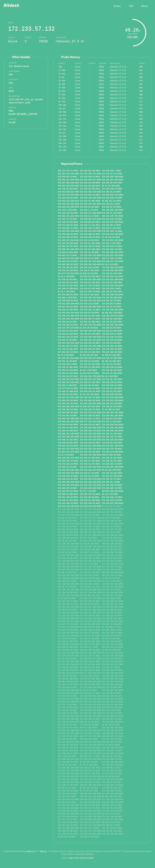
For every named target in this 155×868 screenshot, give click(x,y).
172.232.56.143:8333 (112, 319)
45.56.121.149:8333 (111, 470)
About (144, 6)
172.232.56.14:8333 (89, 476)
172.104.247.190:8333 (112, 503)
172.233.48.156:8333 (68, 443)
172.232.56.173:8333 (90, 364)
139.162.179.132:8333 (91, 412)
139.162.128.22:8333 (90, 246)
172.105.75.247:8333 (68, 440)
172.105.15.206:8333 (90, 322)
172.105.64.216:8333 (90, 249)
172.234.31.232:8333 (68, 310)
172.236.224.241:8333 (91, 427)
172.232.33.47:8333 (111, 479)
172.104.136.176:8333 (91, 431)
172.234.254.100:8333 (112, 467)
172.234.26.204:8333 (68, 270)
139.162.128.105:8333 (91, 403)
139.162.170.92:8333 (68, 446)
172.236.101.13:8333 (68, 409)
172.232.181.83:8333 (112, 249)
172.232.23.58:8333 (111, 343)
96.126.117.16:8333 (111, 201)
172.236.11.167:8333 (112, 458)
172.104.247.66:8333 (68, 403)
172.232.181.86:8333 (112, 349)
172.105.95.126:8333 (90, 382)
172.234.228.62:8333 (68, 301)
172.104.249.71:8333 (90, 228)
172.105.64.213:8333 (68, 252)
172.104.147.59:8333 (68, 352)
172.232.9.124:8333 (111, 421)
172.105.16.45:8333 (89, 252)
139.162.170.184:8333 (68, 397)
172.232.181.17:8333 (90, 319)
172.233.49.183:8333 (112, 183)
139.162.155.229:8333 (68, 421)
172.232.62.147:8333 (90, 288)
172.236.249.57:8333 (112, 246)
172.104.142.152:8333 (91, 301)
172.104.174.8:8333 (67, 488)
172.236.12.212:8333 (68, 373)
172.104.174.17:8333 (112, 334)
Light (71, 858)
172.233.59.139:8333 (68, 370)
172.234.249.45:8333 (90, 443)
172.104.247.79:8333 (68, 461)
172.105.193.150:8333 (68, 379)
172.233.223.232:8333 (112, 400)
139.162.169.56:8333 (68, 337)
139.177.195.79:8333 (90, 291)
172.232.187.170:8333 (68, 485)
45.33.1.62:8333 (66, 455)
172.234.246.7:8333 (111, 171)
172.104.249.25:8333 (112, 337)
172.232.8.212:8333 (89, 294)
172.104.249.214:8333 (91, 440)
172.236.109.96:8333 (112, 485)
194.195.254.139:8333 (112, 234)
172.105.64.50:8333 (89, 313)
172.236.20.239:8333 (68, 222)
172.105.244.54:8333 (90, 503)
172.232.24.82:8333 (89, 207)
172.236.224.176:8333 (91, 479)
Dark (77, 858)
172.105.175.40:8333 (68, 491)
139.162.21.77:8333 (67, 255)
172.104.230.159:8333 (68, 452)
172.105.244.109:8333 (112, 310)
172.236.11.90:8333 (67, 340)
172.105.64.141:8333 (68, 424)
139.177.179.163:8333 (91, 421)
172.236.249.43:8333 (112, 219)
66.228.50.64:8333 (89, 273)
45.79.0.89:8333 (66, 355)
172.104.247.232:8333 (68, 382)
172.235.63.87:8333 (89, 258)
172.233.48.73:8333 (67, 415)
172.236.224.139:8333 (91, 434)
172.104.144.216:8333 (91, 325)
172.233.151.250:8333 (112, 255)
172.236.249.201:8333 (112, 397)
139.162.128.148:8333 (68, 304)
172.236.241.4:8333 (111, 288)
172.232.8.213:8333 (89, 270)
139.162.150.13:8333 (68, 237)
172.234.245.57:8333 (68, 503)
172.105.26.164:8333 (90, 243)
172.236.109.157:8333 (91, 180)
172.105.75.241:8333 (112, 434)
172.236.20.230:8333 (90, 183)
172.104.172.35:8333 (68, 479)
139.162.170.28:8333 (90, 452)
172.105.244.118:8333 (68, 319)
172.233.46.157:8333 (112, 370)
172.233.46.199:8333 (68, 394)
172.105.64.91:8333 (111, 328)
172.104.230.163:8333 (91, 340)
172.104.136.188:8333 (68, 418)
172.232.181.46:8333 (90, 195)
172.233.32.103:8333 (112, 273)
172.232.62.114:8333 (112, 331)
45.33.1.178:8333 (66, 276)
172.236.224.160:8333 (91, 437)
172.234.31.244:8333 (112, 373)
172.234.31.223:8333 (112, 213)
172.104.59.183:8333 (90, 461)
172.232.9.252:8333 (111, 243)
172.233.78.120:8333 (68, 243)
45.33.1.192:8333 (88, 370)
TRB (131, 6)
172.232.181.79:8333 (90, 310)
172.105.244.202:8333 (68, 406)
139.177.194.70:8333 (112, 258)
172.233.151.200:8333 (112, 279)
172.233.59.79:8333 (111, 301)
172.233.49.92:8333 (89, 361)
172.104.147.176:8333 (112, 261)
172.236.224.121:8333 (112, 267)
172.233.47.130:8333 (112, 476)
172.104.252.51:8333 (90, 391)
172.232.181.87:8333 (90, 349)
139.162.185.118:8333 (91, 482)
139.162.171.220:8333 (91, 213)
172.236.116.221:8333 (112, 276)
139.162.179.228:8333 (112, 222)
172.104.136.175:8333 (91, 376)
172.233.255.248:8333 (112, 446)
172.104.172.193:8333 (91, 331)
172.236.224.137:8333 (91, 470)
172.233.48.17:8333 (111, 225)
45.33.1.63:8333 (110, 264)
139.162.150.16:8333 (68, 264)
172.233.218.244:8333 (68, 313)
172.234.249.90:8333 (112, 394)
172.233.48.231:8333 (90, 189)
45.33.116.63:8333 (111, 237)
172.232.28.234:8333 (112, 443)
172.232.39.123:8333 (90, 282)
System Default (87, 858)
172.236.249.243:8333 (91, 231)
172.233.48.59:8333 (89, 385)
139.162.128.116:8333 (68, 192)
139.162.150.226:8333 (91, 467)
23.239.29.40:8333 (89, 328)
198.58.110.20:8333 (111, 455)
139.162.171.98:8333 (112, 403)
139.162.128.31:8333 (90, 415)
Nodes (117, 6)
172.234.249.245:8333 (112, 270)
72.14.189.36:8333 (111, 409)
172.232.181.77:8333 (68, 228)
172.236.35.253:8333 (112, 406)
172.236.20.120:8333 (90, 186)
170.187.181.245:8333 (112, 491)
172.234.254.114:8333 (112, 424)
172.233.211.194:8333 (112, 210)
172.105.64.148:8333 (68, 431)
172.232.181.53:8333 (112, 385)
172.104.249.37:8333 (90, 409)
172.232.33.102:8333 (112, 358)
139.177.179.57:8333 (68, 171)
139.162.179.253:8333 (68, 449)
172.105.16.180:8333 (68, 494)
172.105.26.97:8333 (111, 192)
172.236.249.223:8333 (68, 482)
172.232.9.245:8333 (67, 210)
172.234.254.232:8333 (112, 180)
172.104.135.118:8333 (68, 201)
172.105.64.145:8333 (68, 427)
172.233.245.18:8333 (90, 400)
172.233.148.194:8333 (112, 294)
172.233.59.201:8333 (90, 201)
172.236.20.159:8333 (90, 316)
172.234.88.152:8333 (90, 222)
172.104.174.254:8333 (68, 240)
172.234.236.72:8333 (112, 497)
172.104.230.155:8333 (91, 219)
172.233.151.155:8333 (112, 415)
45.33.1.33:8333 (88, 491)
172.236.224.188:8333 (68, 207)
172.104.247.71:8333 (112, 437)
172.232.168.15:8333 (68, 294)
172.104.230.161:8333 (68, 343)
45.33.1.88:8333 (110, 376)
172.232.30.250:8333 (68, 189)
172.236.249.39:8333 (90, 343)
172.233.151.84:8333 (68, 198)
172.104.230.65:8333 (112, 367)
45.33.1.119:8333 (66, 291)
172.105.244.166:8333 (91, 264)
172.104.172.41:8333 (90, 424)
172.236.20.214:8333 (112, 473)
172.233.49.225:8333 (90, 352)
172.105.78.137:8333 (112, 461)
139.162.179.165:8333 (68, 195)
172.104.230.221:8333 (91, 204)
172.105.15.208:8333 (68, 391)
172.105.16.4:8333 (111, 482)
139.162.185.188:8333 (112, 177)
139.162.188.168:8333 (91, 307)
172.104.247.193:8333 (91, 261)
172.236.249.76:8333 (90, 177)
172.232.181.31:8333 (68, 325)
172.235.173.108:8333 (68, 316)
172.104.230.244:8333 (68, 437)
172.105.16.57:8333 (89, 216)
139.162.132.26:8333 (68, 307)
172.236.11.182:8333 (68, 367)
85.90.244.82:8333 (89, 355)
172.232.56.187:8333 (112, 379)
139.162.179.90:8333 (112, 449)
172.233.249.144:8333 (68, 358)
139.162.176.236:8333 (91, 346)
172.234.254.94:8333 (112, 346)
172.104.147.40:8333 (68, 400)
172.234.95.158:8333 (90, 500)
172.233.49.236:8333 (112, 322)
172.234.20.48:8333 (67, 361)
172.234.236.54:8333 (68, 234)
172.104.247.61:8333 (90, 397)
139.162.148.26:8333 (90, 237)
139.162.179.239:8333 (68, 180)
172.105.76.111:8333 (90, 225)
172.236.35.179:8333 (90, 334)
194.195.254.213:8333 (91, 446)
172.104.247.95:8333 (68, 246)
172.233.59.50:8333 (111, 307)
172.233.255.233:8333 (68, 231)
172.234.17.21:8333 (89, 473)
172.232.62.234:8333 (68, 331)
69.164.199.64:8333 (89, 373)
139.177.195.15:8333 (68, 225)
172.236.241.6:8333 (67, 364)
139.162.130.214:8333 (68, 473)
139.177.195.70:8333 (90, 285)
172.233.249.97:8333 (68, 346)
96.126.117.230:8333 (112, 313)
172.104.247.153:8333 (112, 325)
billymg (30, 851)
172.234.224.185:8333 (68, 470)
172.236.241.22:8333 (68, 282)
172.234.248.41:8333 (90, 234)
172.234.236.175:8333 (112, 427)
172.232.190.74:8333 (112, 198)
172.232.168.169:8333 (112, 252)
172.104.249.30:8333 (68, 412)
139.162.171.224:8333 (68, 216)
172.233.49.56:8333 (67, 322)
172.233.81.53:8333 (111, 304)
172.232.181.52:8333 (112, 488)
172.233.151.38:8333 (112, 340)
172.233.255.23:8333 (68, 464)
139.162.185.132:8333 (91, 192)
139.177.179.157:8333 (68, 273)
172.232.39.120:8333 (112, 282)
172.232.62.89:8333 (111, 364)
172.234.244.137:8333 (68, 458)
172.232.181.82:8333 (112, 352)
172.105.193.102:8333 (68, 249)
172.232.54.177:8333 (112, 174)
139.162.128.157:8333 (91, 358)
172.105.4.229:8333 (67, 297)
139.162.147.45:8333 (90, 171)
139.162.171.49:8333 (68, 261)
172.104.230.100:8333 (91, 337)
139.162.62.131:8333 (112, 291)
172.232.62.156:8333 (68, 500)
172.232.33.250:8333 (90, 367)
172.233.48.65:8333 (89, 497)
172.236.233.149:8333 (68, 174)
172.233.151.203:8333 (91, 279)
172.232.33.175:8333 (90, 464)
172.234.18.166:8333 (68, 349)
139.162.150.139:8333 (68, 186)
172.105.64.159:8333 (112, 388)
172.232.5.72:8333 (89, 210)
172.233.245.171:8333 (91, 174)
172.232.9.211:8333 (111, 228)
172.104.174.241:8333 (91, 506)
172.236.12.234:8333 (90, 458)
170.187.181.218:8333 (68, 183)
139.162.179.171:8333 (112, 216)
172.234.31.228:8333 (68, 288)
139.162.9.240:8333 (67, 385)
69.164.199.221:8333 (90, 406)
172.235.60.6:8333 (111, 204)
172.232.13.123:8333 (112, 391)
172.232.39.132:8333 (68, 334)
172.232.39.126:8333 (68, 285)
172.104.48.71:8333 (67, 177)
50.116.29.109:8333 (111, 361)
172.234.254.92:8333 (90, 388)
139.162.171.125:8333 (68, 204)
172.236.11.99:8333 (67, 279)
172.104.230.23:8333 (112, 189)
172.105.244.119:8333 (112, 316)
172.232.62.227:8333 (68, 376)
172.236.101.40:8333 (68, 213)
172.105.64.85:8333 (89, 240)
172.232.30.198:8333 (112, 297)
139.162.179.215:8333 (68, 258)
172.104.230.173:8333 (91, 297)
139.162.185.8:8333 (89, 267)
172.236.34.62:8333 (89, 304)
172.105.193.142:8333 (68, 434)
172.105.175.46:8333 (90, 494)
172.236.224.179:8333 (91, 485)
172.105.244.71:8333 (90, 418)
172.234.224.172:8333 (112, 195)
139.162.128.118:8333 (91, 198)
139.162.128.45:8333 (68, 497)
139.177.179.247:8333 (68, 328)
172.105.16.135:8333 (90, 276)
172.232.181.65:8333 (68, 267)
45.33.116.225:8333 (89, 394)
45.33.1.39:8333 (110, 494)
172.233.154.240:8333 (91, 455)
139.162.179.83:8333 (112, 382)
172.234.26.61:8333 (111, 207)
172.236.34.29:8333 (67, 467)
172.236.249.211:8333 (112, 440)
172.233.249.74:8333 (112, 231)
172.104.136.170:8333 (112, 431)
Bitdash (11, 6)
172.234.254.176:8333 (91, 255)
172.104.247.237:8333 (91, 379)
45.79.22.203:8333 (111, 186)
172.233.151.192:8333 (112, 240)
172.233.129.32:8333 (68, 476)
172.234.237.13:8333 (112, 464)
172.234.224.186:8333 (91, 488)
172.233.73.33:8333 (67, 219)
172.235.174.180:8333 (112, 452)
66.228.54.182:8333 (111, 355)
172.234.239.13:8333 (112, 500)
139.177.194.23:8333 (68, 388)
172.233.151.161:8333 (112, 285)
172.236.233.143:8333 (68, 506)
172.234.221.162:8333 (112, 412)
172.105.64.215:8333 (112, 418)
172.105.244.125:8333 (91, 449)
